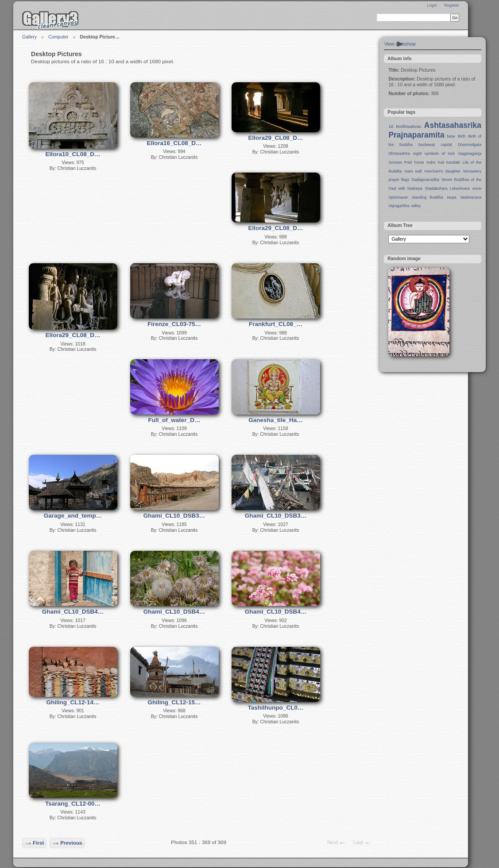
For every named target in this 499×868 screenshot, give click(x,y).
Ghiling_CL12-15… (174, 702)
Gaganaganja (470, 154)
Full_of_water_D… (174, 420)
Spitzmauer (398, 197)
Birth (462, 136)
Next (337, 843)
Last (362, 843)
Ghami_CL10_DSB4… (73, 612)
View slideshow (400, 44)
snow (477, 188)
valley (416, 206)
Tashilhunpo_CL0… (276, 708)
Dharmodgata (470, 145)
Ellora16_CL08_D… (174, 143)
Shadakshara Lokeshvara (447, 188)
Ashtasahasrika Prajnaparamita (435, 130)
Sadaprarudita (425, 179)
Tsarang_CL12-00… (73, 804)
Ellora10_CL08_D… (73, 154)
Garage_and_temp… (73, 516)
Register (452, 5)
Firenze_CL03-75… (174, 324)
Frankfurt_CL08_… (276, 324)
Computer (58, 37)
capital (447, 145)
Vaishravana (471, 197)
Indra (431, 162)
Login (432, 5)
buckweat (427, 145)
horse (419, 162)
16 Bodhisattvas (405, 126)
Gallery (29, 37)
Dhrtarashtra (399, 154)
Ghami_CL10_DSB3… (174, 516)
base (451, 136)
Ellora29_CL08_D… (276, 138)
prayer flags (399, 180)
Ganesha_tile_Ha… (275, 420)
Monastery (472, 171)
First (35, 843)
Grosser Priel (400, 162)
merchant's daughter (442, 171)
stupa (451, 197)
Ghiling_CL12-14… (73, 702)
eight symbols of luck (434, 154)
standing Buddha (427, 197)
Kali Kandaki (449, 162)
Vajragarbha (399, 206)
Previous (67, 843)
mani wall (413, 171)
